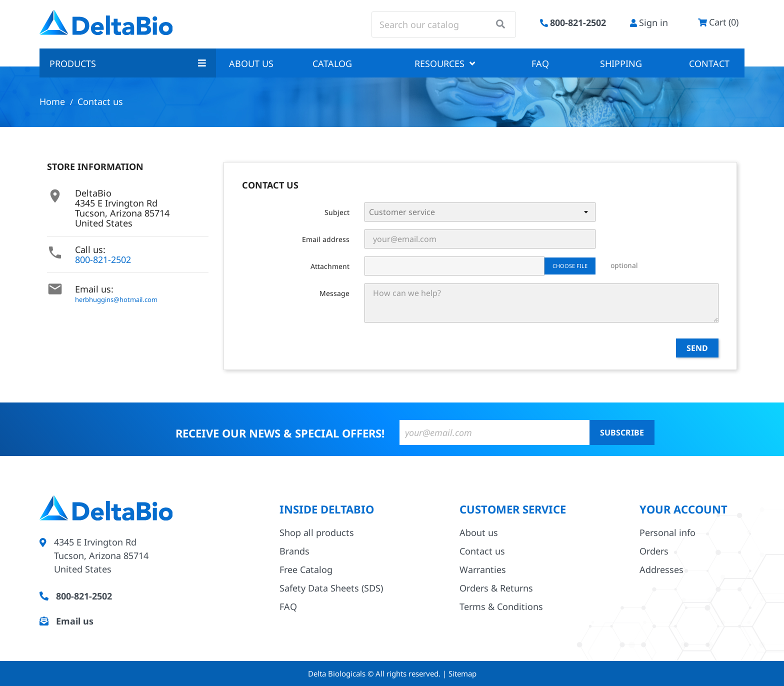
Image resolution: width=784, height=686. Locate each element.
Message (334, 293)
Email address (326, 239)
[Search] (444, 24)
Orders (654, 551)
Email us (75, 621)
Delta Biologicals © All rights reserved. (375, 673)
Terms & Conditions (501, 606)
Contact (709, 63)
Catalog (332, 63)
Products (128, 63)
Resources (445, 63)
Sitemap (462, 673)
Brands (294, 551)
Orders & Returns (496, 588)
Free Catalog (306, 569)
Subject (337, 212)
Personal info (667, 532)
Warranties (483, 569)
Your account (683, 509)
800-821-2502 (103, 259)
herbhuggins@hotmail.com (116, 299)
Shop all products (317, 532)
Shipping (621, 63)
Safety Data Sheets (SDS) (331, 588)
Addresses (661, 569)
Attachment (330, 266)
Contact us (482, 551)
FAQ (540, 63)
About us (251, 63)
